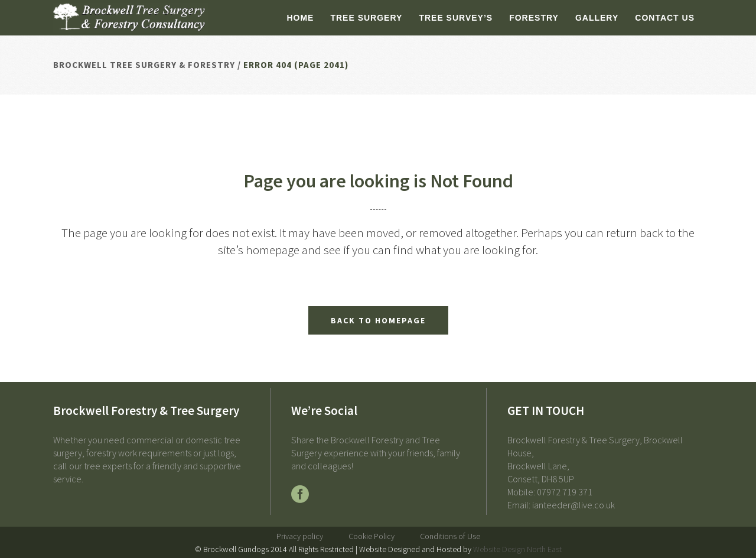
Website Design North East (517, 549)
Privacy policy (300, 536)
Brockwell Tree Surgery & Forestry (144, 65)
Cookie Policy (372, 536)
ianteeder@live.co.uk (573, 505)
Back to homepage (378, 320)
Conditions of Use (450, 536)
